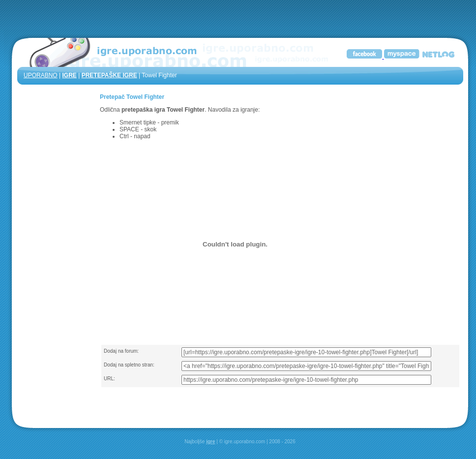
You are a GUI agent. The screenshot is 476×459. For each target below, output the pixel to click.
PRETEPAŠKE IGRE (109, 75)
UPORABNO (41, 75)
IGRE (69, 75)
